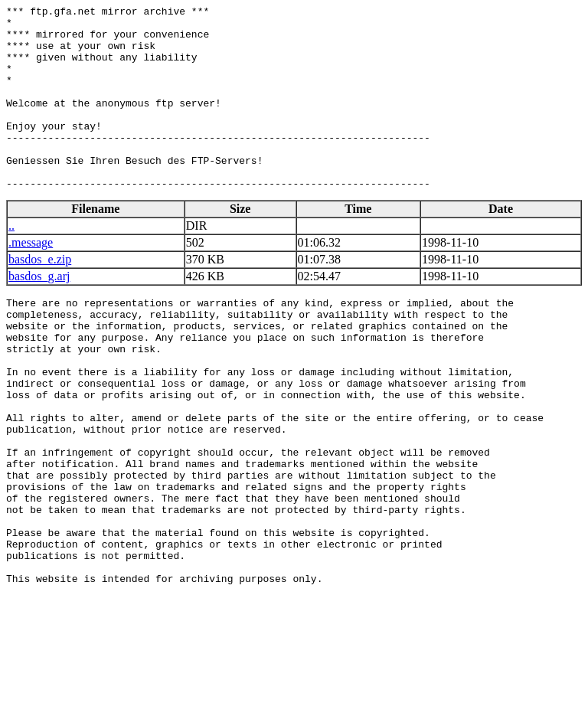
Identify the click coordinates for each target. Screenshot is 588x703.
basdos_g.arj (39, 313)
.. (11, 262)
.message (31, 279)
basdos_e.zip (40, 296)
